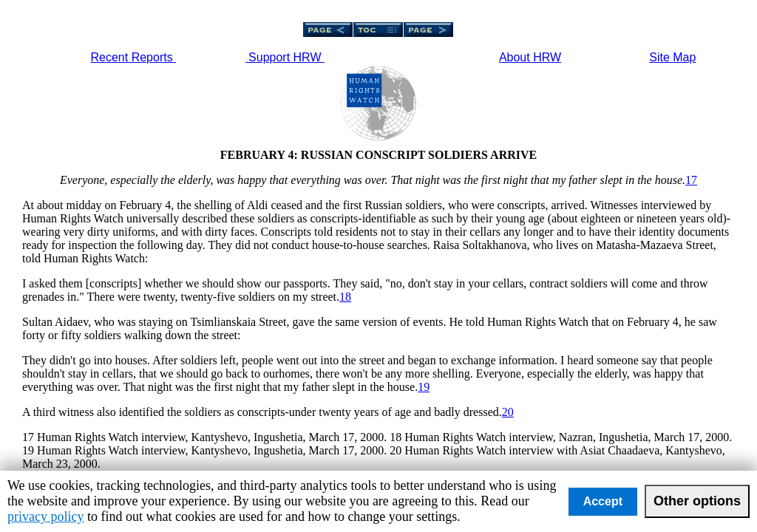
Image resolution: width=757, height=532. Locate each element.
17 (691, 180)
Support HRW (285, 57)
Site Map (672, 57)
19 (424, 387)
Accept (603, 501)
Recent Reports (134, 57)
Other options (697, 501)
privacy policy (45, 516)
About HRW (530, 57)
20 (508, 412)
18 (345, 297)
